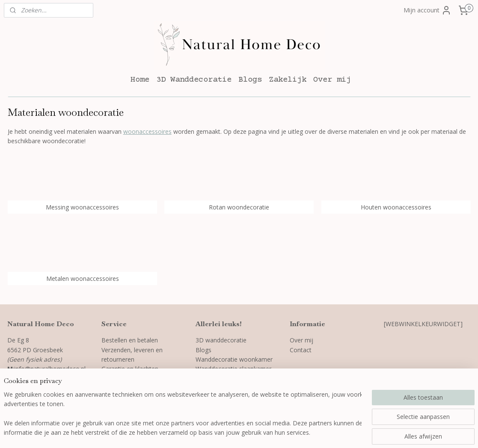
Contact (301, 350)
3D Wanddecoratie (194, 80)
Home (140, 80)
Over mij (332, 80)
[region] (183, 414)
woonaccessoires (147, 131)
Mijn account (428, 10)
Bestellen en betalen (130, 340)
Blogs (250, 80)
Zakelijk (288, 80)
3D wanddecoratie (221, 340)
